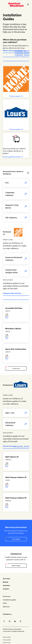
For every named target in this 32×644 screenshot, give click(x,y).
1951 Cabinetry (11, 218)
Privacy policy (7, 640)
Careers (6, 589)
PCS (7, 183)
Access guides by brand (12, 157)
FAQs (5, 603)
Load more (16, 368)
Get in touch (16, 566)
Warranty (6, 607)
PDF (7, 318)
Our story (6, 579)
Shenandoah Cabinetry (10, 424)
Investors (6, 585)
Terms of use (7, 643)
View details (16, 539)
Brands (6, 582)
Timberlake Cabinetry (10, 194)
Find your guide (15, 96)
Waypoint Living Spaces (12, 206)
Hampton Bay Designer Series (11, 271)
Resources (7, 596)
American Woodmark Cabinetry (14, 259)
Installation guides (9, 600)
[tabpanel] (16, 114)
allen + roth (10, 413)
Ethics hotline (7, 637)
